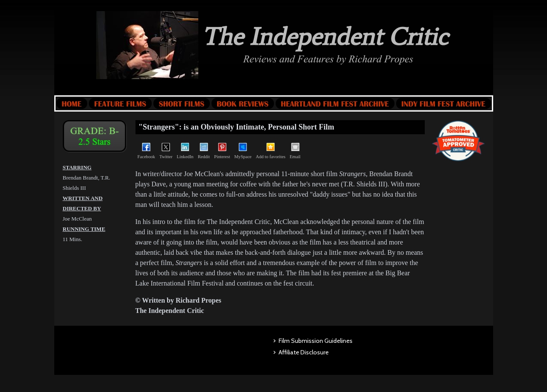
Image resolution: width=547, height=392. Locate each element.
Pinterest (222, 151)
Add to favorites (271, 151)
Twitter (166, 151)
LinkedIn (185, 151)
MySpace (243, 151)
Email (295, 151)
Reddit (204, 151)
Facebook (146, 151)
